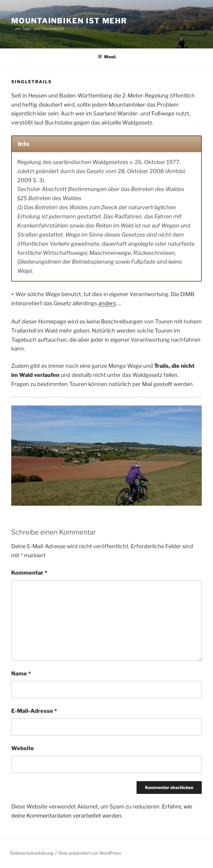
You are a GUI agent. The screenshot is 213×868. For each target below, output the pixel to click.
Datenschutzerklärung (32, 853)
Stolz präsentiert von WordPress (90, 853)
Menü (107, 57)
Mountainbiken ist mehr (69, 21)
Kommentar (29, 573)
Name (21, 673)
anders (107, 303)
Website (23, 748)
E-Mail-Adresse (34, 711)
